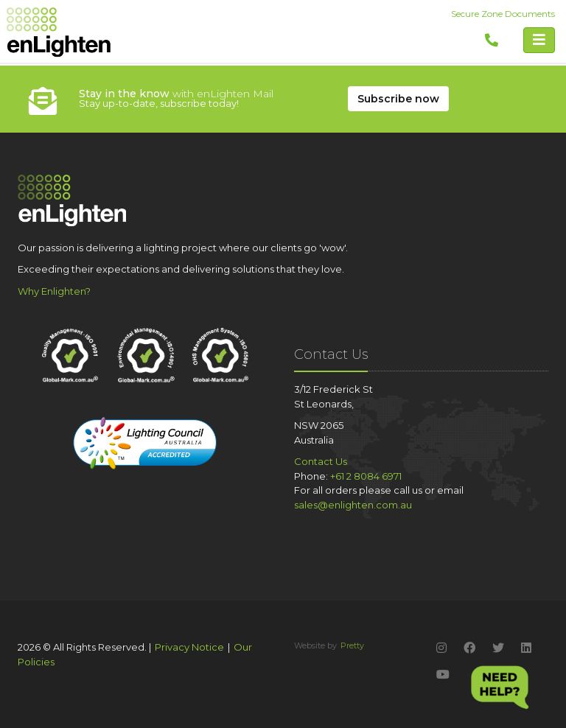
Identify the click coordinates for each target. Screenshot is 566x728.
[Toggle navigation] (539, 40)
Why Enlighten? (54, 291)
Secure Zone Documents (503, 14)
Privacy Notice (189, 647)
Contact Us (321, 461)
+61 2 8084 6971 (366, 476)
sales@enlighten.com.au (353, 505)
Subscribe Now (398, 99)
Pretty (352, 646)
